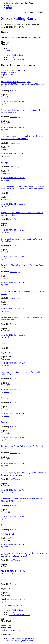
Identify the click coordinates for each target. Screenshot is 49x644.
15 (13, 534)
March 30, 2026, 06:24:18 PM (13, 571)
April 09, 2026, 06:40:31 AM (13, 178)
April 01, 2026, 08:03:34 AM (13, 545)
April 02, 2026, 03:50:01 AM (13, 516)
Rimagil (4, 525)
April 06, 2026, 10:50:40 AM (13, 309)
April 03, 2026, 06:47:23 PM (13, 389)
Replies (4, 75)
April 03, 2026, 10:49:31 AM (13, 437)
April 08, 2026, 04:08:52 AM (13, 204)
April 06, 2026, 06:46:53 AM (13, 335)
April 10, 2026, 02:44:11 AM (13, 127)
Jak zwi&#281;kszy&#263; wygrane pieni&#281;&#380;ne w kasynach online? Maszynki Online (23, 84)
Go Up (4, 606)
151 (24, 70)
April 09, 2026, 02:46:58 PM (13, 154)
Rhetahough (15, 90)
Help (8, 639)
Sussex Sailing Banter (20, 18)
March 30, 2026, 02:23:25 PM (13, 599)
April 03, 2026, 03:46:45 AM (13, 463)
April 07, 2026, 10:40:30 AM (13, 256)
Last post (5, 77)
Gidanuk (4, 398)
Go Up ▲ (30, 639)
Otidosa (4, 344)
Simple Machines (29, 641)
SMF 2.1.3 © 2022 (14, 641)
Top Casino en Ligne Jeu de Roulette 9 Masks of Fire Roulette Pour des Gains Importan (22, 137)
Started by (13, 73)
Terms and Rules (18, 639)
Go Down (5, 70)
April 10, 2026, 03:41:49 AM (13, 101)
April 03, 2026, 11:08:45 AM (13, 413)
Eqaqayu (5, 422)
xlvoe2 (6, 104)
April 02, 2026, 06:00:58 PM (13, 490)
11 (13, 352)
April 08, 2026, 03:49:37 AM (13, 230)
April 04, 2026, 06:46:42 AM (13, 363)
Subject (4, 73)
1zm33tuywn (15, 479)
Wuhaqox (5, 163)
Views (11, 75)
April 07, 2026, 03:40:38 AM (13, 282)
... (22, 70)
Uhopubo (5, 580)
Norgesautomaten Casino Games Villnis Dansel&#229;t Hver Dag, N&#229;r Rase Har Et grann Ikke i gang (24, 188)
